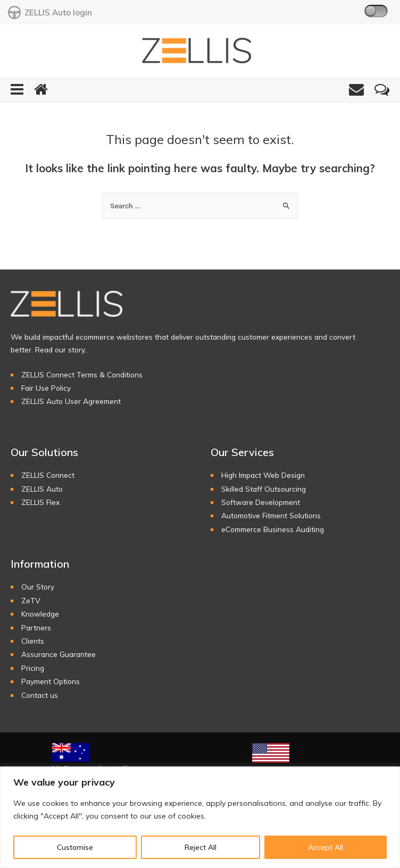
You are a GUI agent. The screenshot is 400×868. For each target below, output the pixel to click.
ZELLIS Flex (40, 503)
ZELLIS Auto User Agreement (71, 402)
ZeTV (31, 601)
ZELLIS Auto (42, 489)
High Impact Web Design (263, 475)
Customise (75, 847)
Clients (33, 641)
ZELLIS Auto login (50, 12)
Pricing (33, 668)
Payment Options (51, 682)
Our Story (38, 588)
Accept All (326, 847)
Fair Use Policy (46, 388)
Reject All (201, 847)
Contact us (40, 696)
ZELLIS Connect (48, 475)
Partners (36, 628)
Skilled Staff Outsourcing (264, 489)
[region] (200, 817)
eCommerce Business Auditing (273, 530)
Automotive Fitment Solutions (271, 516)
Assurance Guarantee (59, 655)
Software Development (261, 503)
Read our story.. (61, 350)
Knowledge (40, 614)
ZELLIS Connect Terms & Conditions (82, 375)
